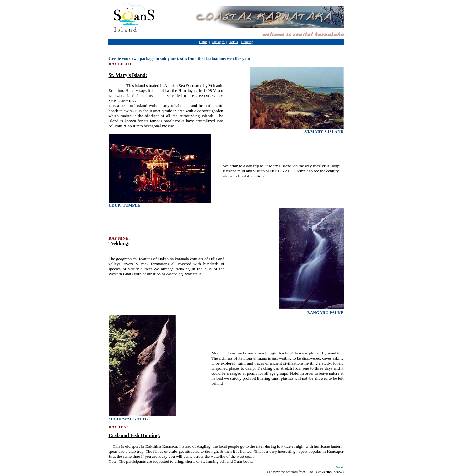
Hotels (233, 42)
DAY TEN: (118, 427)
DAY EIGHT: (121, 64)
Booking (247, 42)
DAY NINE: (119, 238)
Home (203, 42)
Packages (218, 42)
